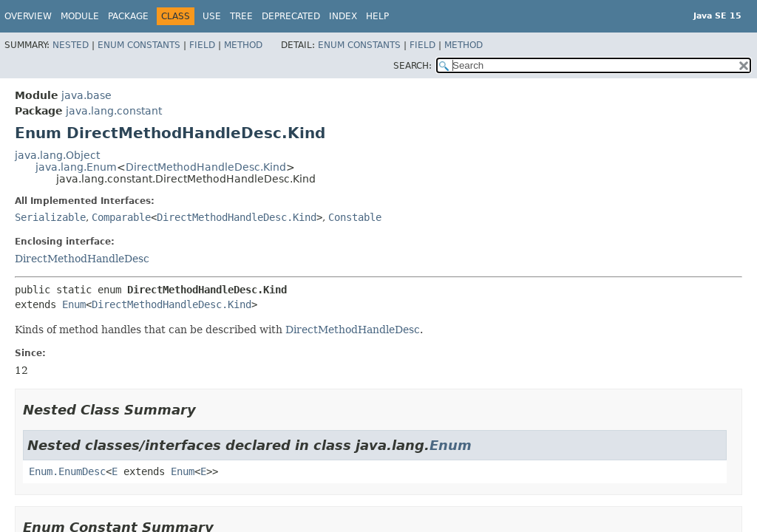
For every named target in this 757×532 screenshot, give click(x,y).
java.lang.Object (57, 155)
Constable (355, 217)
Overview (28, 16)
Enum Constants (139, 45)
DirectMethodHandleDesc (82, 259)
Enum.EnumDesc (67, 471)
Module (80, 16)
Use (212, 16)
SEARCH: (413, 66)
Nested (71, 45)
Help (377, 16)
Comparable (121, 217)
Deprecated (291, 16)
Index (343, 16)
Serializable (50, 217)
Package (128, 16)
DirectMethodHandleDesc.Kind (206, 167)
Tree (241, 16)
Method (243, 45)
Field (202, 45)
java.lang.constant (114, 111)
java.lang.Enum (76, 167)
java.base (86, 95)
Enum (74, 304)
